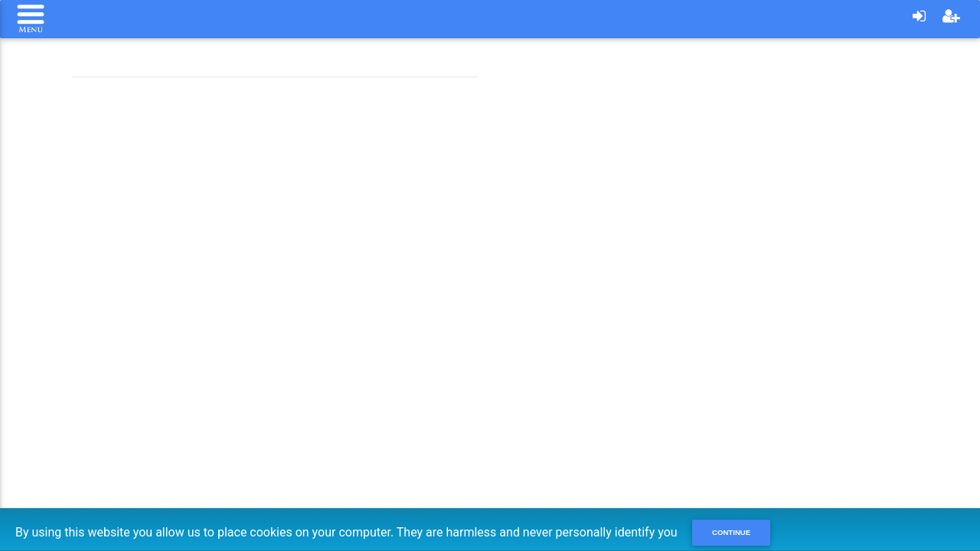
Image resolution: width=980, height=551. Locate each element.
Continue (731, 532)
